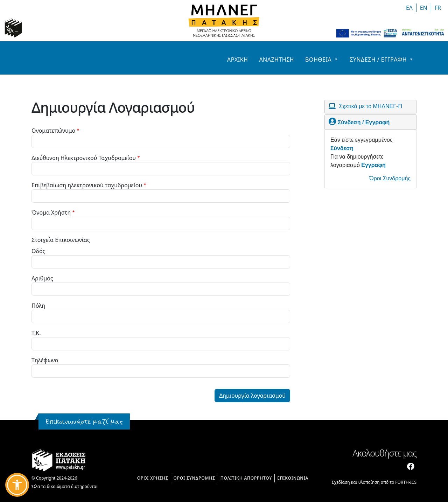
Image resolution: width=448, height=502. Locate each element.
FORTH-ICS (406, 482)
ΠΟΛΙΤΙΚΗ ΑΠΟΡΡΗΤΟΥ (246, 478)
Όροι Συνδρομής (390, 178)
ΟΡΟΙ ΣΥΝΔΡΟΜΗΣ (194, 478)
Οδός (38, 251)
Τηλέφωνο (45, 360)
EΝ (424, 8)
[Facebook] (411, 466)
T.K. (36, 333)
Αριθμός (42, 278)
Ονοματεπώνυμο (53, 131)
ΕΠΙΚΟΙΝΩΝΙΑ (293, 478)
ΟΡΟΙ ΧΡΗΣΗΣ (153, 478)
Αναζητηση (276, 60)
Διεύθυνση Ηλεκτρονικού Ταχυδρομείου (84, 158)
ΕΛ (409, 8)
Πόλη (38, 306)
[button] (17, 485)
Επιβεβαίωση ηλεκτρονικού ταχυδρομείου (87, 185)
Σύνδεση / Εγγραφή (364, 122)
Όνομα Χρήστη (51, 212)
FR (438, 8)
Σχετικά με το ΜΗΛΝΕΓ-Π (370, 106)
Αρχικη (237, 60)
